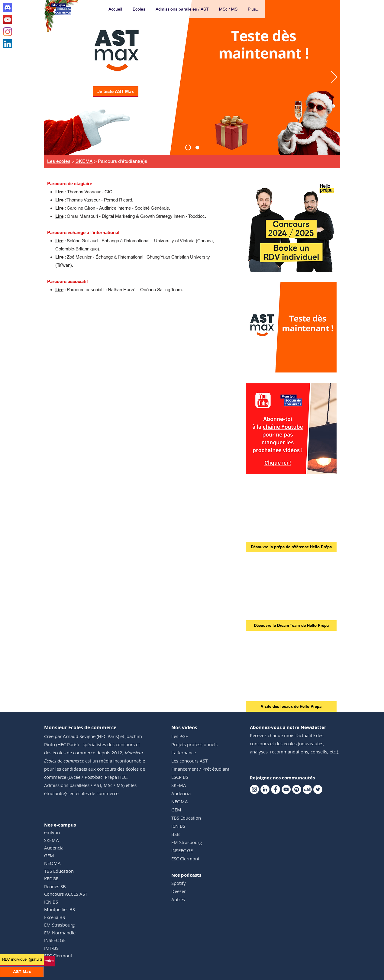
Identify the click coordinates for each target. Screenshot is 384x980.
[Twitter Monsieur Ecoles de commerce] (318, 789)
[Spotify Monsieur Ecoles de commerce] (297, 789)
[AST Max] (188, 148)
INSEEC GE (55, 940)
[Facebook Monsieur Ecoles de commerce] (276, 789)
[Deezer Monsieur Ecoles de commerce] (307, 789)
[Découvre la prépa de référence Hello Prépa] (291, 547)
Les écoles (59, 161)
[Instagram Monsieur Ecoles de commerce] (8, 32)
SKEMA (84, 161)
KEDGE (51, 878)
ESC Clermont (58, 956)
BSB (176, 834)
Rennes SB (55, 886)
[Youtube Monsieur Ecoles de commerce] (8, 20)
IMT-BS (51, 948)
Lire (59, 192)
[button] (139, 9)
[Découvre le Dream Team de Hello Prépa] (291, 625)
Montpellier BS (60, 909)
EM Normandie (60, 933)
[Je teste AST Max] (116, 91)
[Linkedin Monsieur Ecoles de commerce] (8, 44)
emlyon (52, 832)
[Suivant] (334, 77)
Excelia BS (55, 917)
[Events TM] (197, 147)
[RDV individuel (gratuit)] (22, 960)
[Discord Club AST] (8, 8)
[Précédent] (50, 77)
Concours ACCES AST (66, 894)
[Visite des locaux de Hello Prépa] (291, 706)
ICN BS (51, 902)
